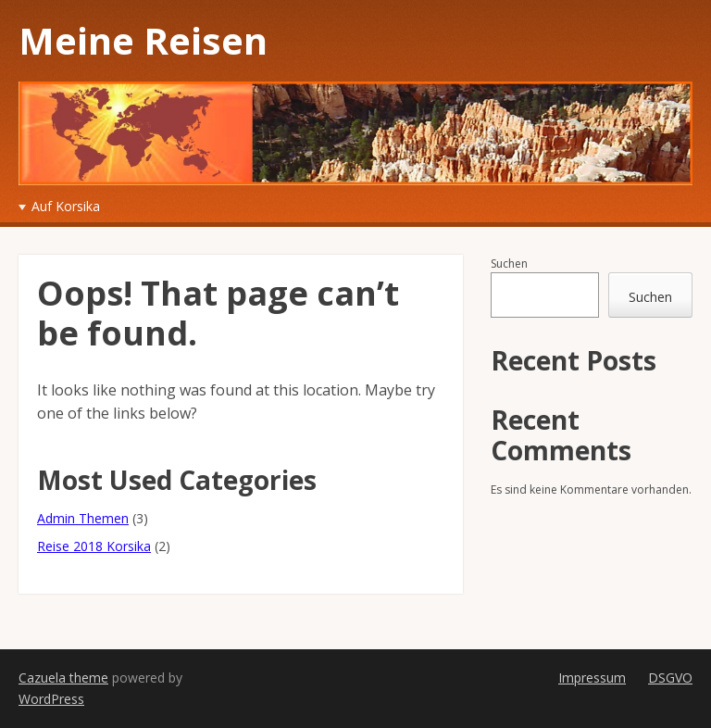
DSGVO (670, 678)
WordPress (51, 699)
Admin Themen (83, 518)
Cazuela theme (63, 678)
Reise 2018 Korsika (94, 546)
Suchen (509, 264)
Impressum (592, 678)
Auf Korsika (66, 206)
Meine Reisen (143, 40)
